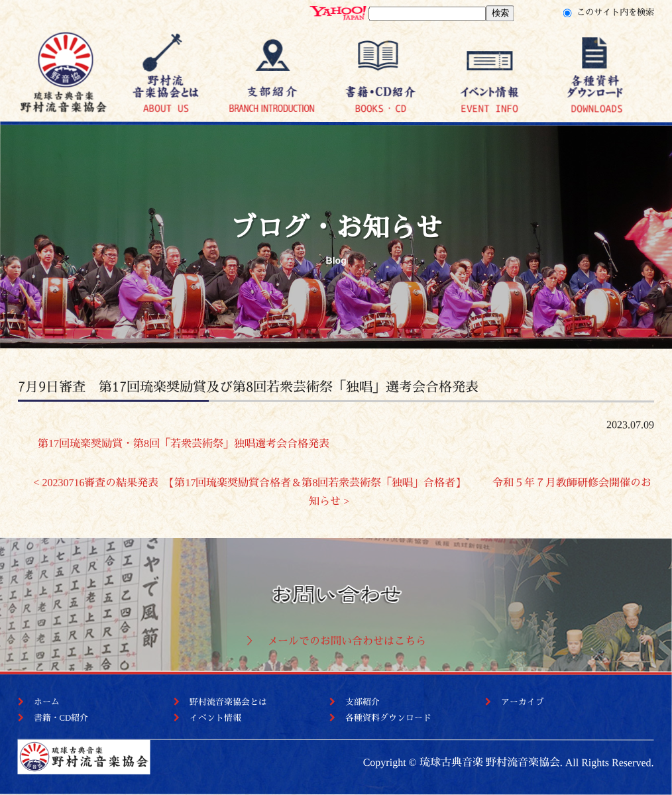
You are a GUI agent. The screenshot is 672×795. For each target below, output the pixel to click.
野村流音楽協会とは (228, 702)
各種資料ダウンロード (388, 718)
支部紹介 (363, 702)
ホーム (47, 702)
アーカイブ (523, 702)
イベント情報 (215, 718)
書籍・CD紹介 (61, 718)
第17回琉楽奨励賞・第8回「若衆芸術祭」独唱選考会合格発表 (174, 443)
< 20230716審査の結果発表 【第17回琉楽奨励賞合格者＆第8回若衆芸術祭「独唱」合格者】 (250, 482)
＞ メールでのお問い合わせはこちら (336, 641)
